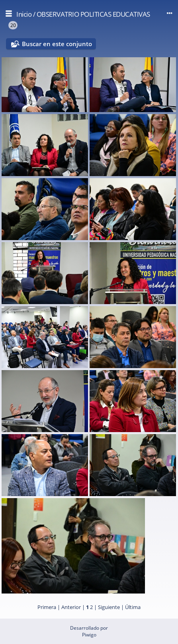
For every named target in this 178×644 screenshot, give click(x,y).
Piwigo (89, 635)
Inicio (24, 14)
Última (133, 607)
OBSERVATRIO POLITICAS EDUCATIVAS (93, 14)
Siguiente (109, 607)
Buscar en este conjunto (57, 44)
